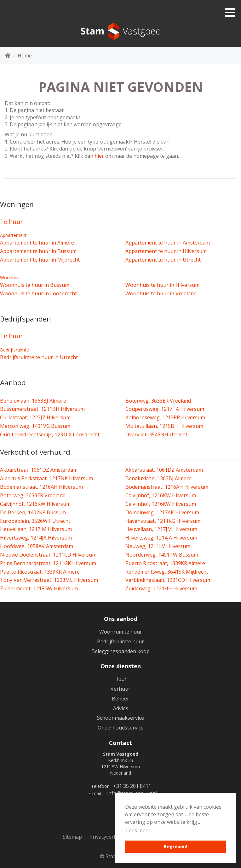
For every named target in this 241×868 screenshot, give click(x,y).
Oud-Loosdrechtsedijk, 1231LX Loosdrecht (50, 434)
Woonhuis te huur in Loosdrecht (38, 293)
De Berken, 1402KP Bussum (33, 512)
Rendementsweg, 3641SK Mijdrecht (167, 572)
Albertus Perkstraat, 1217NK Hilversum (46, 478)
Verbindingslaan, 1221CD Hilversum (168, 580)
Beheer (120, 699)
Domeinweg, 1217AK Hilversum (162, 512)
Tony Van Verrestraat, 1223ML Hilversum (49, 580)
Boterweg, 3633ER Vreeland (158, 401)
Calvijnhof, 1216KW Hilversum (161, 495)
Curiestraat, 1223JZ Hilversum (35, 417)
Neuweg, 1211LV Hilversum (158, 546)
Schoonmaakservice (120, 718)
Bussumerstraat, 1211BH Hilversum (42, 409)
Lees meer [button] (138, 830)
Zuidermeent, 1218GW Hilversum (39, 588)
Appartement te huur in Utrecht (163, 260)
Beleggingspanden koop (120, 651)
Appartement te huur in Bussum (38, 251)
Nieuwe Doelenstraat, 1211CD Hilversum (48, 555)
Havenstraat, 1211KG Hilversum (163, 521)
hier (99, 156)
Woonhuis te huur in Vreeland (161, 293)
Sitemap (72, 837)
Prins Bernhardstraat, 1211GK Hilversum (48, 563)
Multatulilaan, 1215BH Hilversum (164, 426)
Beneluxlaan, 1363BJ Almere (33, 401)
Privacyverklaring (110, 837)
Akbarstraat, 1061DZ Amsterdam (39, 470)
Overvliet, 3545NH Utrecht (156, 434)
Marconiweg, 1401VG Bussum (35, 426)
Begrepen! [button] (175, 846)
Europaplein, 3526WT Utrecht (35, 521)
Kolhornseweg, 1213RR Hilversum (165, 417)
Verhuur (120, 689)
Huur (120, 679)
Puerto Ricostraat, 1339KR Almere (165, 563)
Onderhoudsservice (121, 728)
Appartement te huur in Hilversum (166, 251)
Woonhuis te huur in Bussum (35, 285)
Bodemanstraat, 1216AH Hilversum (41, 487)
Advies (121, 708)
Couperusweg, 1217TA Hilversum (165, 409)
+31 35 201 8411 (132, 786)
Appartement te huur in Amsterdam (168, 243)
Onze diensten (121, 666)
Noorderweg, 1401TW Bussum (162, 555)
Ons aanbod (121, 619)
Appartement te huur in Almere (37, 243)
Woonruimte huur (121, 632)
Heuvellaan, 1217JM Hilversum (36, 529)
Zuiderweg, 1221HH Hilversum (161, 588)
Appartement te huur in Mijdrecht (40, 260)
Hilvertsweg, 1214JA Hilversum (36, 538)
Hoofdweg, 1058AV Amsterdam (37, 546)
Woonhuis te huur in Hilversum (162, 285)
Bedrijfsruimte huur (120, 641)
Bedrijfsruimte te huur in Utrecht (39, 357)
